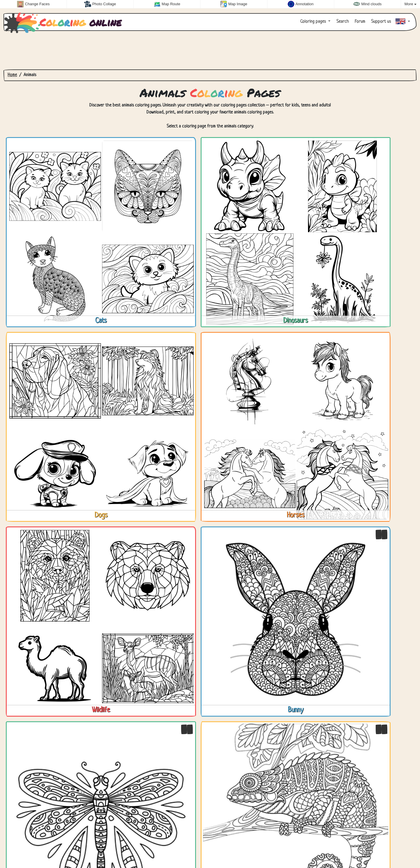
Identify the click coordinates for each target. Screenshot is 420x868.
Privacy (41, 850)
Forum (359, 22)
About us (65, 850)
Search (342, 22)
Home (12, 75)
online (64, 22)
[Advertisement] (210, 50)
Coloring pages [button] (314, 22)
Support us (380, 22)
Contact (18, 850)
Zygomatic (403, 850)
